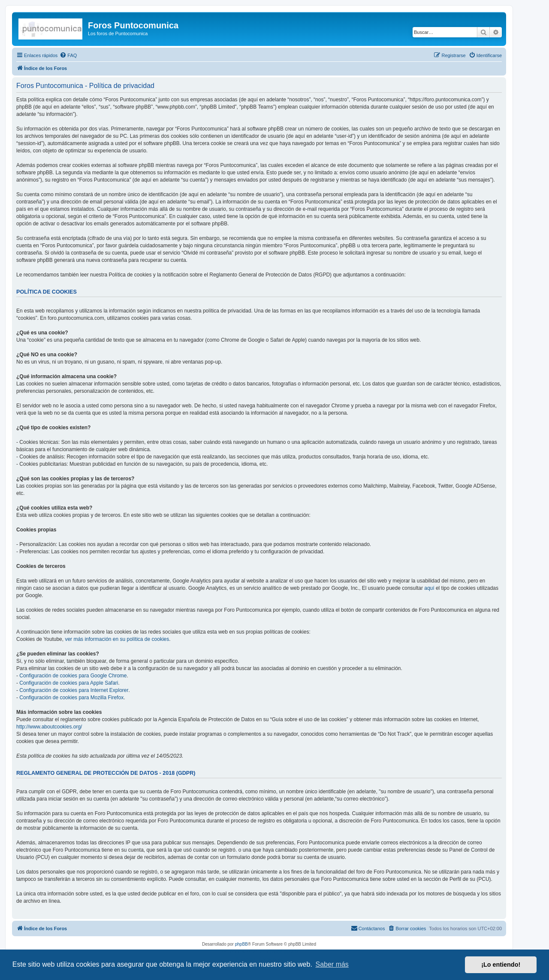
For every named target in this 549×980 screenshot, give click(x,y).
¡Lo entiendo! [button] (501, 965)
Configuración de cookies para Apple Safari (69, 683)
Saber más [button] (332, 964)
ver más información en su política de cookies (117, 639)
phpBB (241, 944)
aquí (429, 588)
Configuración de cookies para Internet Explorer (74, 690)
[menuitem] (68, 55)
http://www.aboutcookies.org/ (49, 727)
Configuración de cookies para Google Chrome (73, 676)
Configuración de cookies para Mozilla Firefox (71, 698)
